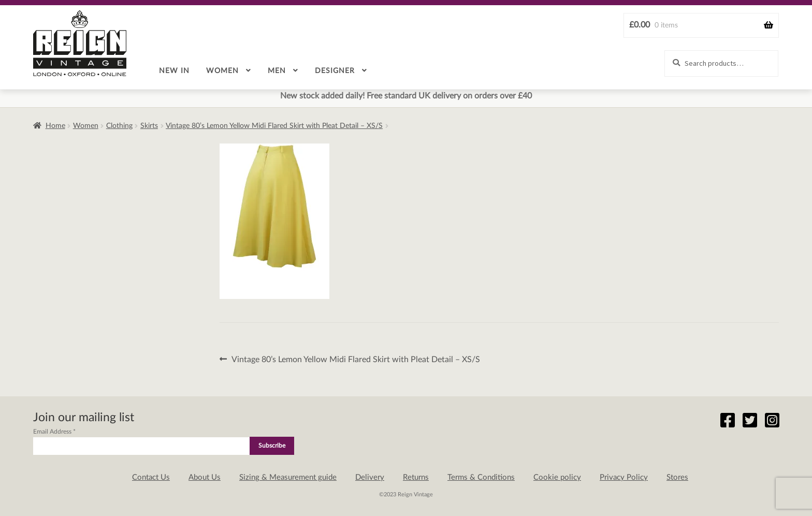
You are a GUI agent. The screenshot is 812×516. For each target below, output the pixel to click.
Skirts (149, 126)
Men (277, 71)
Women (222, 71)
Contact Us (151, 477)
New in (174, 71)
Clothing (119, 126)
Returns (416, 477)
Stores (677, 477)
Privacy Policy (624, 477)
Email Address (54, 432)
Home (55, 126)
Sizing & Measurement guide (288, 477)
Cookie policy (557, 477)
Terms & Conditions (481, 477)
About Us (205, 477)
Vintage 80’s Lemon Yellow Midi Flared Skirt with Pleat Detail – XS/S (274, 126)
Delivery (370, 477)
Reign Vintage (80, 43)
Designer (335, 71)
